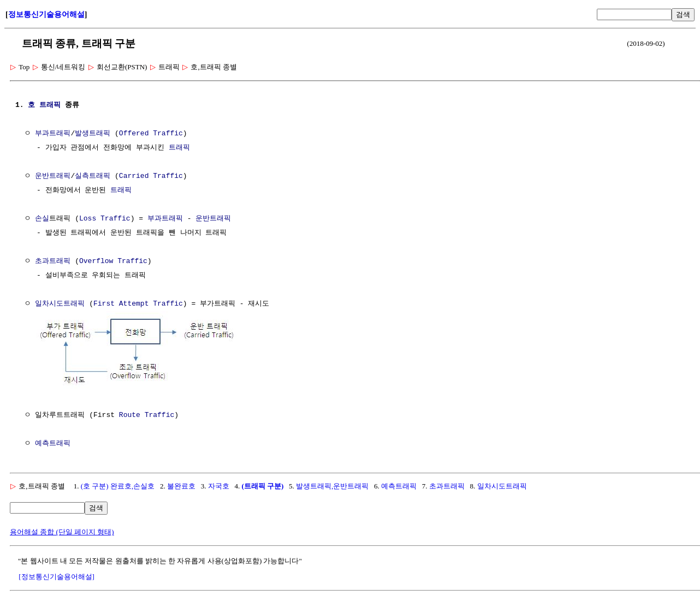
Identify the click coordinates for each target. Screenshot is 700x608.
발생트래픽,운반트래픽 (332, 485)
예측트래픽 (53, 443)
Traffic (115, 219)
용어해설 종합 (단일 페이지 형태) (62, 531)
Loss (88, 219)
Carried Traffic (151, 176)
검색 (683, 14)
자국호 (219, 485)
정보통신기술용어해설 (46, 14)
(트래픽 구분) (262, 485)
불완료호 (181, 485)
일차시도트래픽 (60, 304)
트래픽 (50, 105)
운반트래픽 (53, 176)
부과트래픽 (53, 134)
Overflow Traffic (113, 261)
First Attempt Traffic (138, 304)
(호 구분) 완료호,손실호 (118, 485)
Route (130, 414)
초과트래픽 (53, 261)
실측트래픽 (93, 176)
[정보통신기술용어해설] (57, 576)
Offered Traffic (151, 134)
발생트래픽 (93, 134)
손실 (42, 219)
